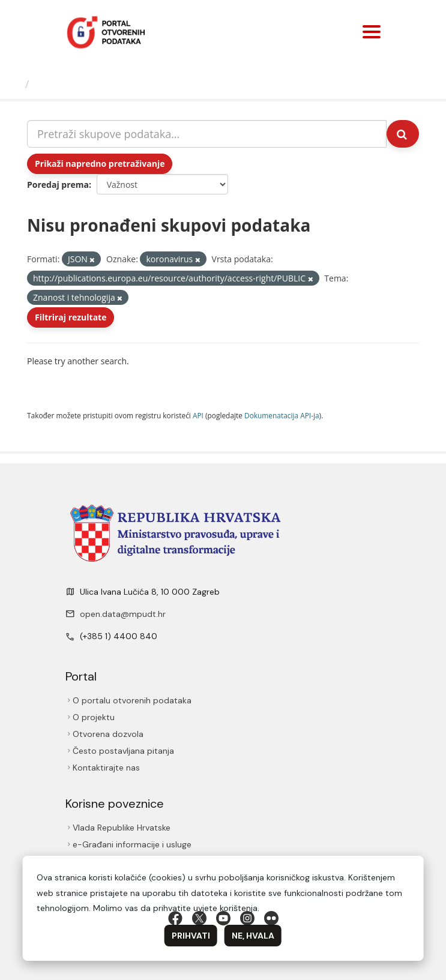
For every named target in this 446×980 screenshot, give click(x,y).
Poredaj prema (58, 185)
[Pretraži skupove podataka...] (207, 134)
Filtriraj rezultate (71, 317)
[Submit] (403, 134)
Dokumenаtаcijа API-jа (282, 415)
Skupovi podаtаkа (83, 84)
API (198, 415)
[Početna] (14, 84)
